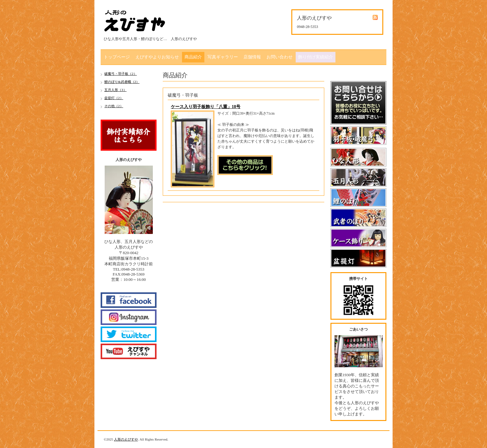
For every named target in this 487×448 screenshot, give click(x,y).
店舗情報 (252, 57)
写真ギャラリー (223, 57)
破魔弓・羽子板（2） (121, 74)
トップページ (117, 57)
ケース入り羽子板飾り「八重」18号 (206, 107)
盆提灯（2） (114, 98)
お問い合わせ (280, 57)
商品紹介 (193, 57)
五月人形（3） (116, 90)
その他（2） (114, 106)
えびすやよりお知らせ (157, 57)
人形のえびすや (126, 439)
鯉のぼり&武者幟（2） (122, 82)
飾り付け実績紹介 (316, 57)
